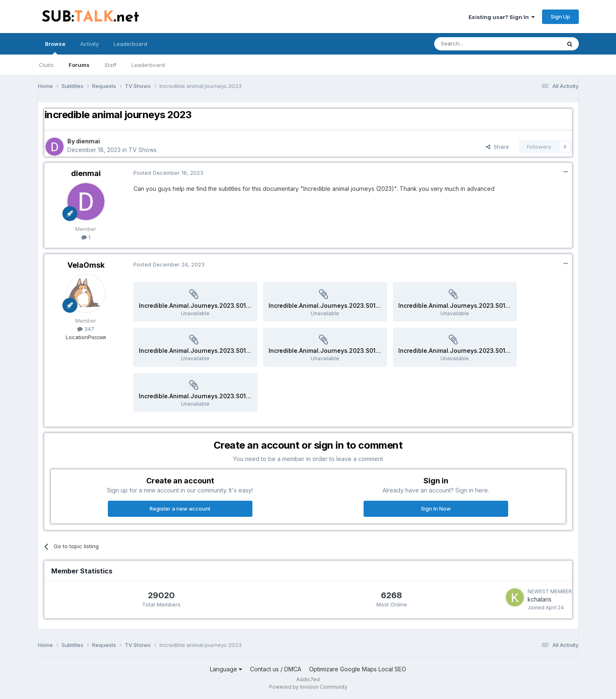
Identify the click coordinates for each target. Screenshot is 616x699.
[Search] (476, 44)
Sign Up (560, 17)
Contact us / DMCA (276, 669)
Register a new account (180, 509)
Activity (89, 44)
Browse (55, 48)
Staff (111, 65)
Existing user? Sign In (502, 17)
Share (497, 147)
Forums (79, 65)
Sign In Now (436, 509)
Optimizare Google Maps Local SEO (358, 669)
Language (226, 669)
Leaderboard (148, 65)
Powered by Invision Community (308, 687)
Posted (168, 173)
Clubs (46, 65)
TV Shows (143, 150)
